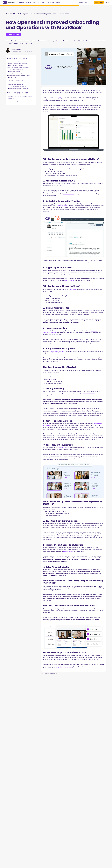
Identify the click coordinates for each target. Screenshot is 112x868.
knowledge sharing (63, 448)
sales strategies (69, 280)
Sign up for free (99, 2)
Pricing (44, 2)
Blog (16, 14)
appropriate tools (68, 194)
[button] (21, 2)
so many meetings (62, 206)
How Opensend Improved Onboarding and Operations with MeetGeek (44, 14)
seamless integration (58, 351)
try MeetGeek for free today (64, 668)
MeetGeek (9, 14)
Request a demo (83, 2)
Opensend (58, 97)
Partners (58, 2)
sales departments (89, 393)
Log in (91, 2)
